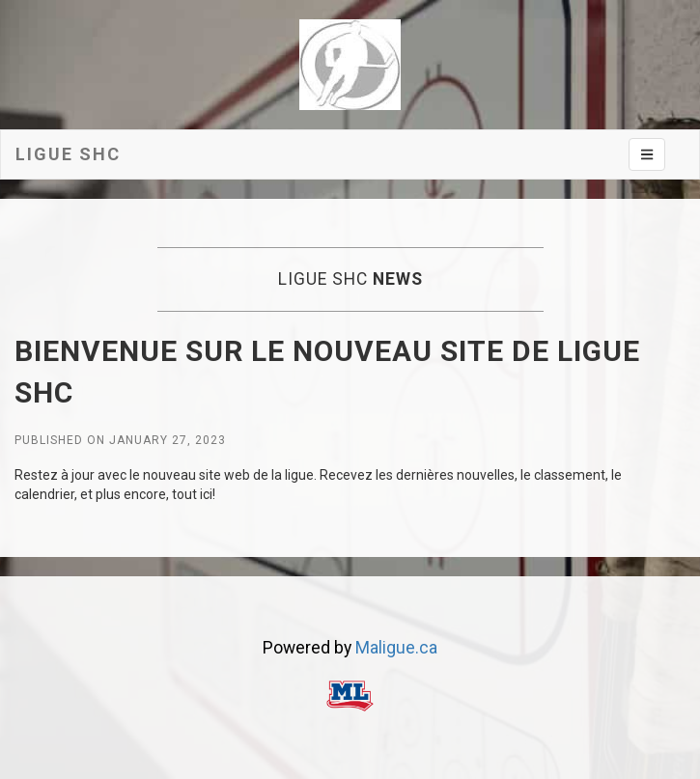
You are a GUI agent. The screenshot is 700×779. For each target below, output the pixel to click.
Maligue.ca (396, 648)
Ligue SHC (68, 154)
